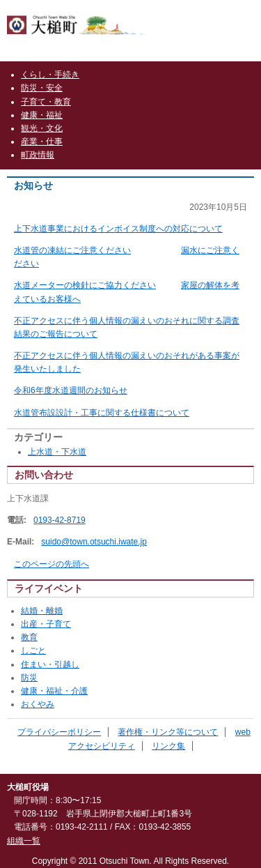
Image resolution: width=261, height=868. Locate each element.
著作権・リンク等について (168, 732)
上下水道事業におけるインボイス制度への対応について (118, 229)
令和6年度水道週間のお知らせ (71, 390)
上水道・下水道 (57, 452)
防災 (29, 678)
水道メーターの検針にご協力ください (85, 285)
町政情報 (38, 155)
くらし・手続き (50, 75)
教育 (29, 637)
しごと (33, 650)
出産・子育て (46, 624)
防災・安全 (42, 88)
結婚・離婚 (42, 611)
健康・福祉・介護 (54, 691)
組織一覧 (24, 841)
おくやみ (38, 704)
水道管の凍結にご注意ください (72, 250)
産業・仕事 (42, 142)
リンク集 (168, 746)
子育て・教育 (46, 102)
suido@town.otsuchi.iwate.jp (94, 542)
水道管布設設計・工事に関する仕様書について (102, 413)
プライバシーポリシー (59, 732)
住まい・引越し (50, 664)
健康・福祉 (42, 115)
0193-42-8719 (60, 520)
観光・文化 (42, 128)
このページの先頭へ (52, 564)
